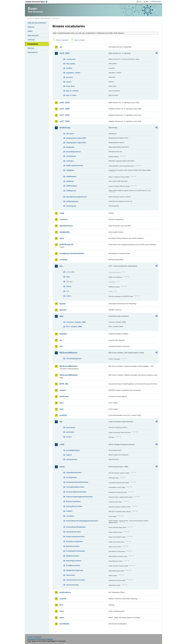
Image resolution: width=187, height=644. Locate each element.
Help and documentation (37, 23)
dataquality (70, 147)
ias (61, 340)
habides (63, 334)
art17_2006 (65, 109)
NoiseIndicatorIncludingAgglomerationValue (82, 521)
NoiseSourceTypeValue (75, 541)
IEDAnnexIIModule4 (69, 375)
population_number (73, 73)
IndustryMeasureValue (74, 506)
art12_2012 (65, 53)
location (69, 68)
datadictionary (66, 226)
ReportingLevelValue (74, 561)
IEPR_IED (64, 384)
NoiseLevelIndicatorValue (75, 537)
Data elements (33, 35)
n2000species (71, 191)
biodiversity (65, 128)
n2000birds (70, 170)
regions (69, 455)
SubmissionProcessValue (75, 580)
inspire (63, 390)
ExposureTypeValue (73, 501)
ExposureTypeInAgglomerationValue (79, 497)
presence (70, 77)
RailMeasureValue (73, 556)
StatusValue (71, 575)
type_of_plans (71, 95)
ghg (61, 316)
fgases (63, 304)
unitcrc (69, 296)
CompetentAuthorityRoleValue (77, 482)
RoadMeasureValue (73, 565)
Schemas (31, 40)
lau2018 (63, 415)
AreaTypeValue (72, 477)
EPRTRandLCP (66, 245)
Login (140, 2)
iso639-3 (69, 511)
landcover (64, 396)
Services (31, 48)
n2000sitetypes (72, 186)
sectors (69, 437)
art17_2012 (65, 115)
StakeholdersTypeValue (75, 570)
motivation (70, 161)
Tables (30, 31)
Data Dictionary (45, 18)
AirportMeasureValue (74, 473)
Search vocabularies (62, 40)
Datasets (31, 27)
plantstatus (70, 432)
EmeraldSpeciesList (73, 152)
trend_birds (70, 86)
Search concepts (79, 40)
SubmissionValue (73, 585)
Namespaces (33, 52)
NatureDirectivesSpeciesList (77, 197)
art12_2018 (65, 103)
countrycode (71, 59)
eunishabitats (71, 156)
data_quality (71, 64)
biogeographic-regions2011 (76, 143)
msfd (62, 444)
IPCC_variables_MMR (74, 327)
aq (61, 47)
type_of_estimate (72, 91)
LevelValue (70, 516)
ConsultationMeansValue (75, 487)
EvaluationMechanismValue (76, 492)
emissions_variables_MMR (76, 322)
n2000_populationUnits (75, 166)
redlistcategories (72, 201)
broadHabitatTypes (73, 450)
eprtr (62, 238)
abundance (70, 134)
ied (61, 346)
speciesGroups (72, 459)
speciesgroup (71, 206)
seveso (63, 599)
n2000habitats (71, 176)
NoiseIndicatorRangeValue (76, 527)
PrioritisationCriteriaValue (76, 551)
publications (65, 592)
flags (68, 277)
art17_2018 (65, 121)
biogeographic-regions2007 (76, 138)
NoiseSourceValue (73, 546)
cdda (62, 213)
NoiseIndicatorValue (73, 532)
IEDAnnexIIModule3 (69, 366)
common (64, 219)
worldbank (64, 624)
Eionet (37, 18)
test (61, 605)
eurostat (63, 260)
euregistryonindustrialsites (72, 253)
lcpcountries (71, 427)
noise (62, 467)
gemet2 (63, 310)
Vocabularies (33, 44)
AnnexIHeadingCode (74, 359)
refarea (69, 286)
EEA (37, 2)
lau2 (62, 409)
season (69, 82)
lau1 (62, 403)
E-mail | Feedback (34, 637)
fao (61, 266)
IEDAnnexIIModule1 (69, 353)
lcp (61, 422)
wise (62, 618)
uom (62, 611)
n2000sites (70, 181)
